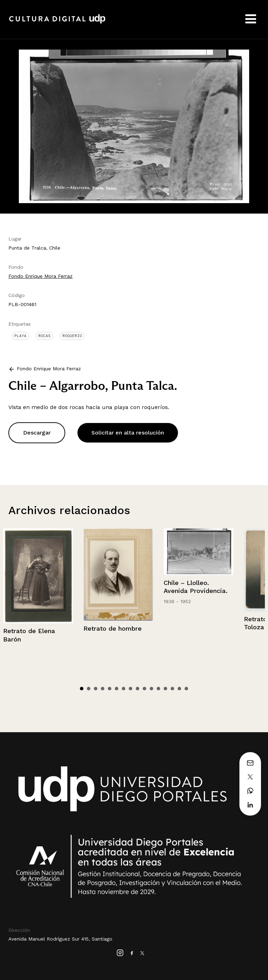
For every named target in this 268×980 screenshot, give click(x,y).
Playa (20, 336)
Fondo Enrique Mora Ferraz (40, 276)
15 (179, 689)
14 (172, 689)
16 (186, 689)
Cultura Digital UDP (57, 23)
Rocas (44, 336)
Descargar (37, 433)
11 (151, 689)
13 (165, 689)
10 (144, 689)
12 (158, 689)
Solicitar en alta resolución (128, 433)
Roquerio (72, 336)
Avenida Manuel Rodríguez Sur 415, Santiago (60, 939)
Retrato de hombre (113, 628)
